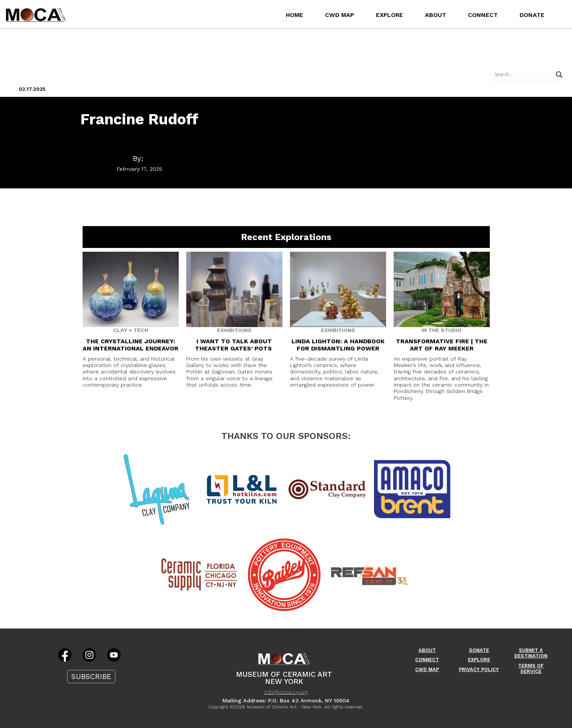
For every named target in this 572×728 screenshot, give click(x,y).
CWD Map (340, 15)
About (436, 15)
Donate (532, 15)
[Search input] (523, 75)
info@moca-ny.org (286, 692)
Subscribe (91, 677)
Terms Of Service (531, 668)
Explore (390, 15)
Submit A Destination (531, 653)
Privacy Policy (479, 669)
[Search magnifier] (559, 75)
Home (294, 15)
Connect (483, 15)
